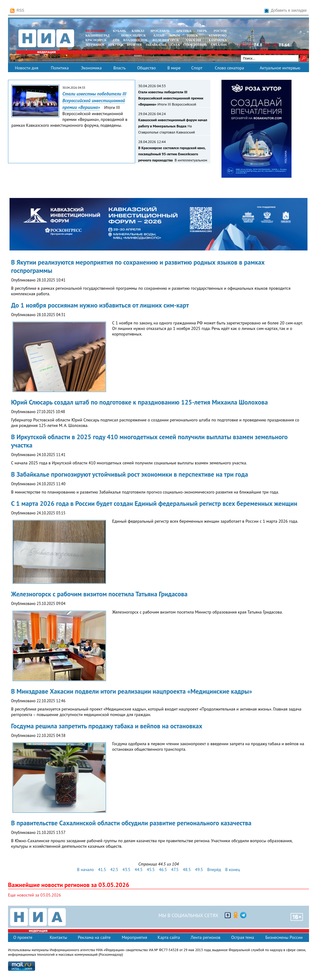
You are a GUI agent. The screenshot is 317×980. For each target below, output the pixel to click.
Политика (60, 68)
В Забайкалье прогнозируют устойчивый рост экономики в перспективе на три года (129, 474)
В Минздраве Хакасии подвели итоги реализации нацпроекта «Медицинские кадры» (132, 691)
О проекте (23, 937)
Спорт (197, 68)
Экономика (91, 68)
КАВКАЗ (138, 31)
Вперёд (214, 870)
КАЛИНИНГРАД (97, 35)
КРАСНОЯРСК (96, 40)
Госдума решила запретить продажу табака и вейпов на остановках (107, 726)
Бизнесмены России (284, 937)
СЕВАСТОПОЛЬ (195, 45)
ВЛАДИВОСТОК (135, 40)
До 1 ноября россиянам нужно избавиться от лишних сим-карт (100, 305)
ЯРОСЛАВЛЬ (160, 31)
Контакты (59, 937)
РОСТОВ (220, 31)
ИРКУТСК (116, 45)
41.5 (102, 870)
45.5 (151, 870)
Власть (119, 68)
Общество (146, 68)
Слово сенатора (229, 68)
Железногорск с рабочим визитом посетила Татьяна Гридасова (99, 594)
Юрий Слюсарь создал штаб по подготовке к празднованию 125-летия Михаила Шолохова (139, 402)
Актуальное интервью (280, 68)
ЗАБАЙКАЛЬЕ (156, 45)
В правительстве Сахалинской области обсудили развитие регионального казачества (131, 823)
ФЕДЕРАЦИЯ (95, 31)
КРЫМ (175, 35)
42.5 (114, 870)
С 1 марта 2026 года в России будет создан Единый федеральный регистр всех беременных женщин (154, 504)
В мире (174, 68)
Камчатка (217, 40)
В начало (86, 870)
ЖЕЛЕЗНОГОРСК (166, 40)
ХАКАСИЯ (193, 40)
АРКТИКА (184, 31)
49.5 (199, 870)
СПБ (116, 40)
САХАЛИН (219, 45)
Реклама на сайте (94, 937)
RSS (17, 11)
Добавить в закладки (286, 11)
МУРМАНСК (95, 45)
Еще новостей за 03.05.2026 (34, 895)
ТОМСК (193, 35)
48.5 (187, 870)
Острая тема (243, 937)
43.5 (127, 870)
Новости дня (26, 68)
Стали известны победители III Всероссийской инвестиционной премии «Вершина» (94, 101)
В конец (233, 870)
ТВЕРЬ (202, 31)
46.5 (163, 870)
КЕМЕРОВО (218, 35)
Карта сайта (169, 937)
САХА (175, 45)
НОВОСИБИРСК (133, 35)
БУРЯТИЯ (134, 45)
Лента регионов (206, 937)
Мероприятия (134, 937)
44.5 (139, 870)
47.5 (175, 870)
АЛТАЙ (159, 35)
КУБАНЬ (119, 31)
